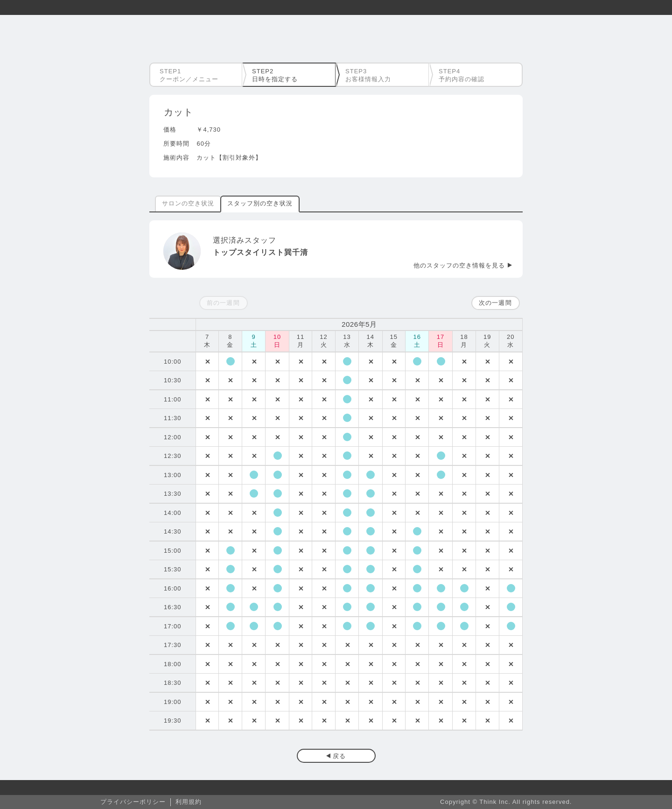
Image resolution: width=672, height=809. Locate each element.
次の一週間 (495, 303)
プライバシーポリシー (133, 802)
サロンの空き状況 (188, 203)
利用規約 (189, 802)
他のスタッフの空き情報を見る (459, 265)
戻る (339, 756)
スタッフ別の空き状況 (260, 203)
